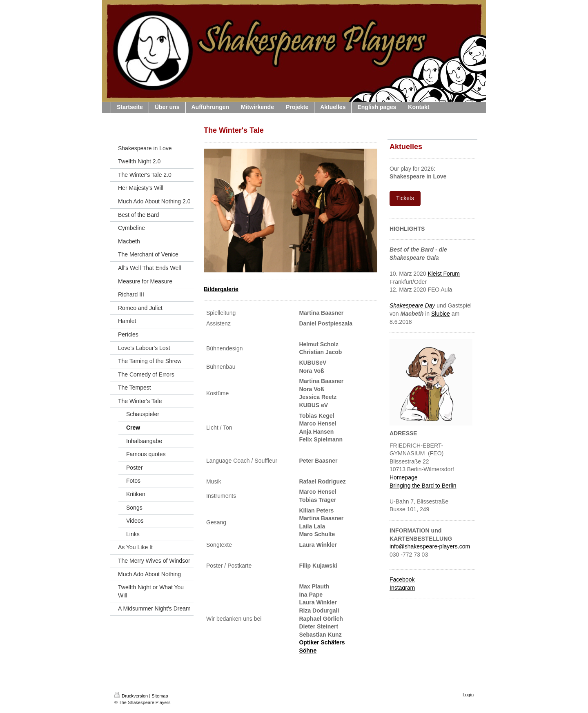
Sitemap (160, 696)
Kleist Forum (444, 274)
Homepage (404, 477)
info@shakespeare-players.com (430, 546)
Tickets (405, 198)
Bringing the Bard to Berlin (423, 486)
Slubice (441, 314)
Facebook (402, 579)
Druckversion (131, 696)
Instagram (402, 588)
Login (468, 695)
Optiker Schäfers (322, 642)
